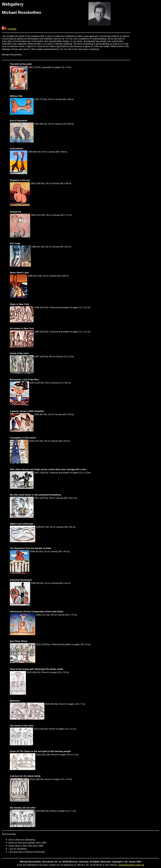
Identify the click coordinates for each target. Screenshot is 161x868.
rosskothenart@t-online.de (131, 865)
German (12, 29)
